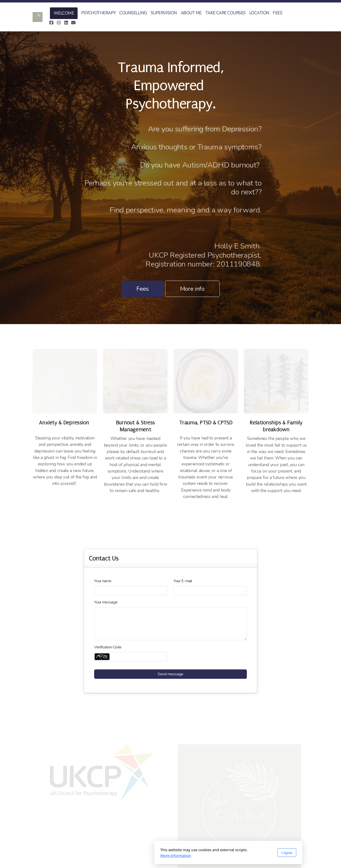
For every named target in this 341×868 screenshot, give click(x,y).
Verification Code (108, 647)
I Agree (229, 853)
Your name (103, 581)
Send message (170, 674)
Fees (143, 289)
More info (192, 289)
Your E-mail (183, 581)
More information (118, 855)
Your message (106, 602)
